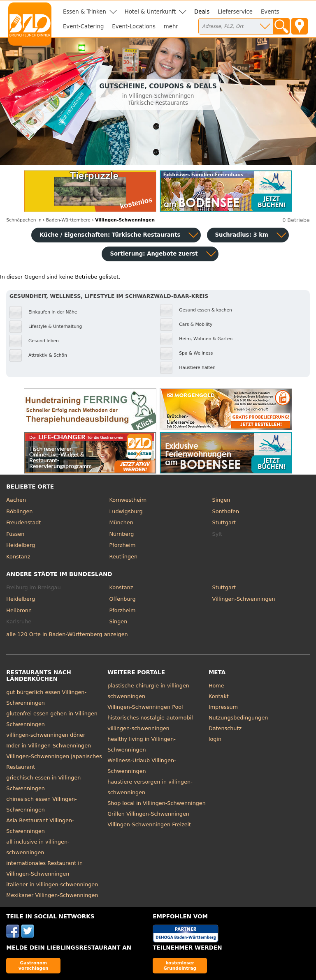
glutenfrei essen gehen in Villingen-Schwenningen (53, 719)
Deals (202, 12)
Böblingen (19, 511)
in (24, 220)
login (215, 739)
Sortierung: (154, 254)
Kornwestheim (128, 500)
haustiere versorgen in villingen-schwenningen (150, 787)
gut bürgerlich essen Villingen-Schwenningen (46, 698)
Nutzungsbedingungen (238, 718)
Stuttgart (224, 522)
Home (216, 686)
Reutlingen (123, 557)
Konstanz (18, 557)
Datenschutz (225, 728)
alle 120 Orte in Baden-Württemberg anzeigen (67, 634)
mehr (171, 27)
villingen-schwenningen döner (46, 735)
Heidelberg (21, 545)
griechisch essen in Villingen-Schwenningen (44, 783)
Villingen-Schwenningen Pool (145, 707)
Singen (221, 500)
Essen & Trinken (85, 12)
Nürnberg (121, 534)
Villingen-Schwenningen (244, 599)
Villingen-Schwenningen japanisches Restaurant (54, 762)
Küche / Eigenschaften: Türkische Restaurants (110, 235)
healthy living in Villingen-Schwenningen (142, 744)
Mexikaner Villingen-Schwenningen (52, 895)
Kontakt (219, 696)
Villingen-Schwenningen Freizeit (149, 824)
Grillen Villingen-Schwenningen (148, 814)
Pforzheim (122, 545)
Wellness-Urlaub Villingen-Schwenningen (142, 766)
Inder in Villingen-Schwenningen (49, 746)
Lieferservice (235, 12)
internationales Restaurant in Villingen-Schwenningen (44, 868)
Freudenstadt (23, 522)
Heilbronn (19, 610)
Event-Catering (83, 27)
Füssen (15, 534)
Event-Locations (134, 27)
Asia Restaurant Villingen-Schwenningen (40, 826)
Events (270, 12)
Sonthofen (226, 511)
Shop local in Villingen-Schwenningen (157, 803)
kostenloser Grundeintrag (180, 965)
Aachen (16, 500)
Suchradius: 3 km (242, 235)
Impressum (223, 707)
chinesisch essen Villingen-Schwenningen (41, 804)
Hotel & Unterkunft (150, 12)
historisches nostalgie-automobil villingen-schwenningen (150, 723)
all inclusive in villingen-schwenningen (38, 847)
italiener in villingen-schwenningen (52, 884)
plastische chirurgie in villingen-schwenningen (149, 691)
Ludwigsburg (126, 511)
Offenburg (122, 599)
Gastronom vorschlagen (34, 965)
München (121, 522)
